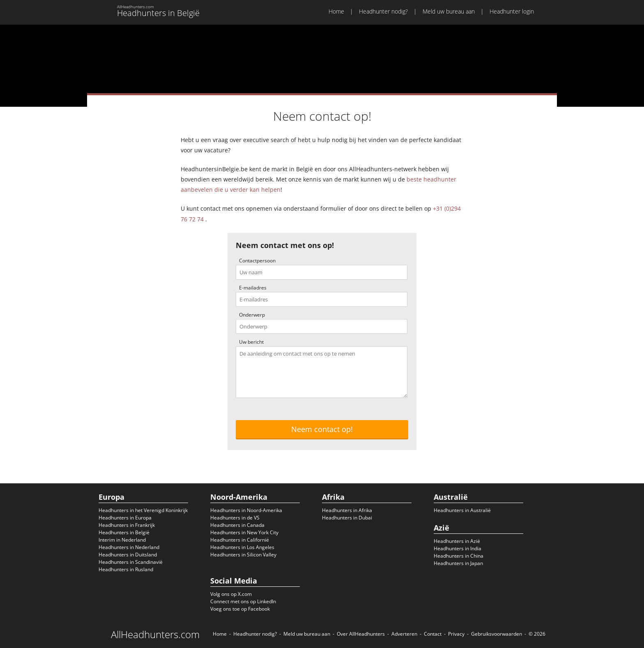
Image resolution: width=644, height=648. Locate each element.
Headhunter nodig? (383, 11)
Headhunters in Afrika (347, 510)
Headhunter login (512, 11)
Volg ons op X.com (231, 594)
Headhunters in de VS (235, 518)
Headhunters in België (124, 532)
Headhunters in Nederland (129, 547)
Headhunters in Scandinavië (131, 562)
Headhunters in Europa (125, 518)
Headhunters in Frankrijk (127, 525)
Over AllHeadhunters (361, 634)
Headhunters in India (458, 548)
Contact (433, 634)
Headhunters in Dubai (347, 518)
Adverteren (404, 634)
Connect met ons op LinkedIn (243, 601)
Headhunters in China (459, 556)
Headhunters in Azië (457, 541)
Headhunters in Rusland (126, 569)
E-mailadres (253, 288)
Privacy (456, 634)
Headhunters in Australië (462, 510)
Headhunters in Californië (240, 540)
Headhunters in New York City (244, 532)
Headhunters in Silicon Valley (243, 555)
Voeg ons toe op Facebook (240, 609)
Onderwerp (252, 315)
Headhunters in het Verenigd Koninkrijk (143, 510)
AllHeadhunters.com (155, 634)
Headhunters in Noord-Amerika (246, 510)
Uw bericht (251, 342)
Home (336, 11)
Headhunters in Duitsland (128, 555)
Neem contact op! (322, 429)
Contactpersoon (257, 261)
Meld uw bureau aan (449, 11)
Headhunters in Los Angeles (242, 547)
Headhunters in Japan (458, 563)
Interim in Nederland (122, 540)
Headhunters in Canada (237, 525)
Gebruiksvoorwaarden (497, 634)
